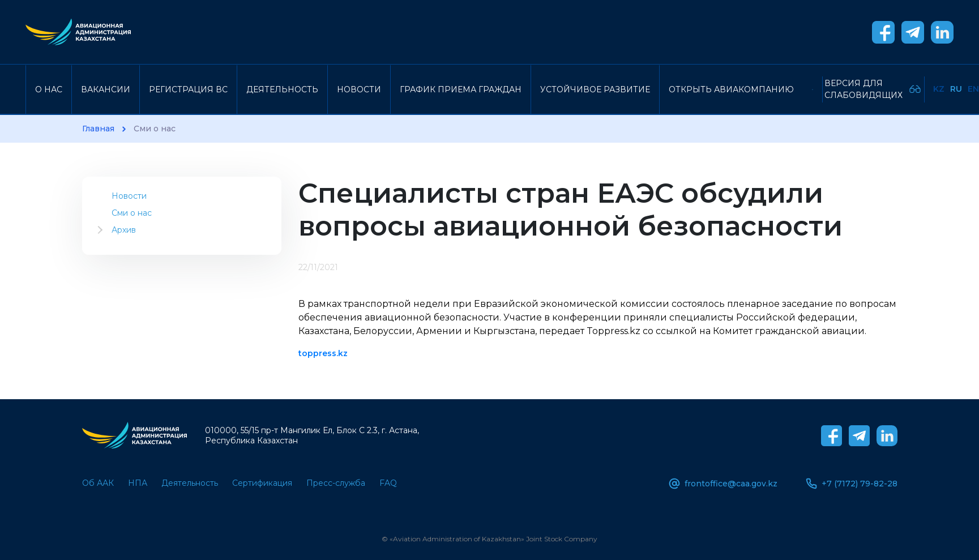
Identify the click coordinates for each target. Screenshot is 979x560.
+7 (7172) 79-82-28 (852, 484)
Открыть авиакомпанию (731, 89)
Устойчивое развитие (595, 89)
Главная (98, 129)
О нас (49, 89)
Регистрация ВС (188, 89)
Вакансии (106, 89)
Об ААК (98, 483)
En (973, 89)
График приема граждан (461, 89)
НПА (138, 483)
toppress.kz (323, 353)
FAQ (388, 483)
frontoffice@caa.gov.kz (723, 484)
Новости (359, 89)
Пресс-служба (336, 483)
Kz (939, 89)
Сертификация (262, 483)
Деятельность (282, 89)
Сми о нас (132, 213)
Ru (956, 89)
